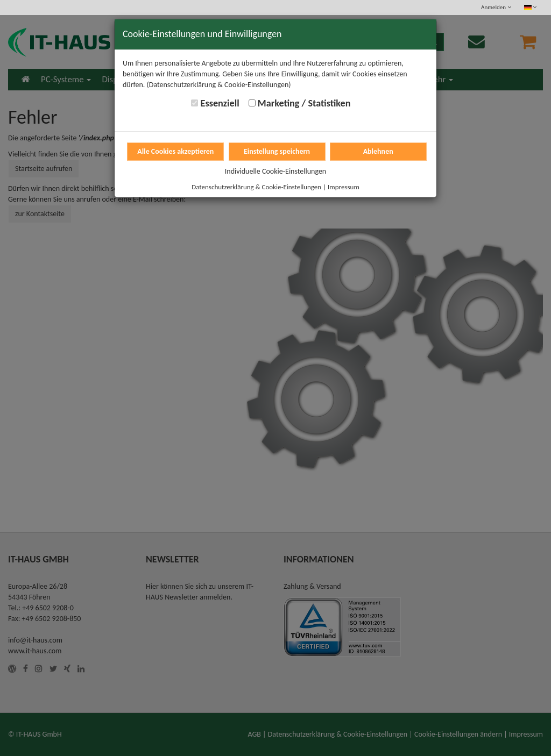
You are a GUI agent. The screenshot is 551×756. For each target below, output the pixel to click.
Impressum (344, 187)
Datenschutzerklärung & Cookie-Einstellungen (256, 187)
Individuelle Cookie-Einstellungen (275, 171)
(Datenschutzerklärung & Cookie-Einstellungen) (219, 85)
